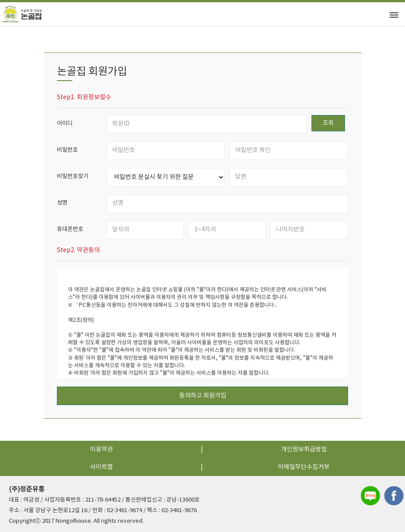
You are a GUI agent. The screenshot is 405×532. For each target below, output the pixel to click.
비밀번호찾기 (73, 177)
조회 (328, 123)
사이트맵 (101, 467)
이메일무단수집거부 (304, 467)
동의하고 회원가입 (203, 396)
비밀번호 (67, 150)
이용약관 (101, 450)
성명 (62, 203)
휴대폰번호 (70, 229)
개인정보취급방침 (304, 450)
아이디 (65, 124)
